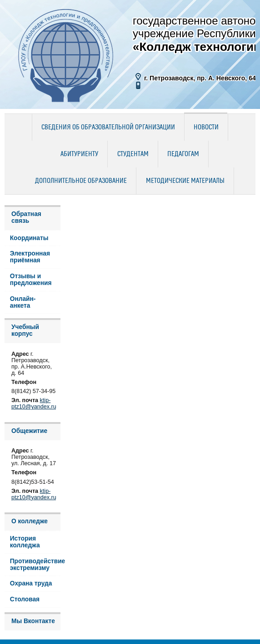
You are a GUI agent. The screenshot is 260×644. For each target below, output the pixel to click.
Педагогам (183, 154)
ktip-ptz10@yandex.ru (34, 403)
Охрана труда (31, 583)
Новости (206, 128)
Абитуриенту (79, 154)
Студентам (133, 154)
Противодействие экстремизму (35, 565)
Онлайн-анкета (23, 302)
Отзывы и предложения (31, 280)
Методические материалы (185, 181)
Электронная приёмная (30, 257)
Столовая (25, 599)
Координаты (29, 238)
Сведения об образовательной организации (108, 128)
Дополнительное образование (81, 181)
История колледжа (25, 542)
